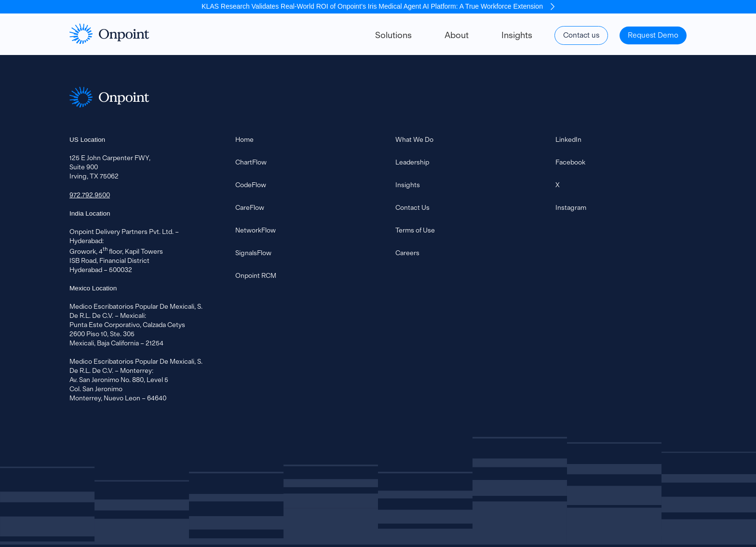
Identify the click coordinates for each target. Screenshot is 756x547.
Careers (407, 253)
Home (244, 139)
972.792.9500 (90, 195)
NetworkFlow (256, 230)
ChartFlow (251, 162)
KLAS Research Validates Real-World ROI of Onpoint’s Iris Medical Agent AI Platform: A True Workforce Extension (378, 6)
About (457, 35)
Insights (517, 35)
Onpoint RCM (256, 275)
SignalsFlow (253, 253)
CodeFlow (251, 185)
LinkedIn (568, 139)
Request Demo (653, 35)
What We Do (414, 139)
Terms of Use (415, 230)
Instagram (571, 207)
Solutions (393, 35)
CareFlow (250, 207)
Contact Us (412, 207)
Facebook (570, 162)
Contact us (581, 35)
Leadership (412, 162)
